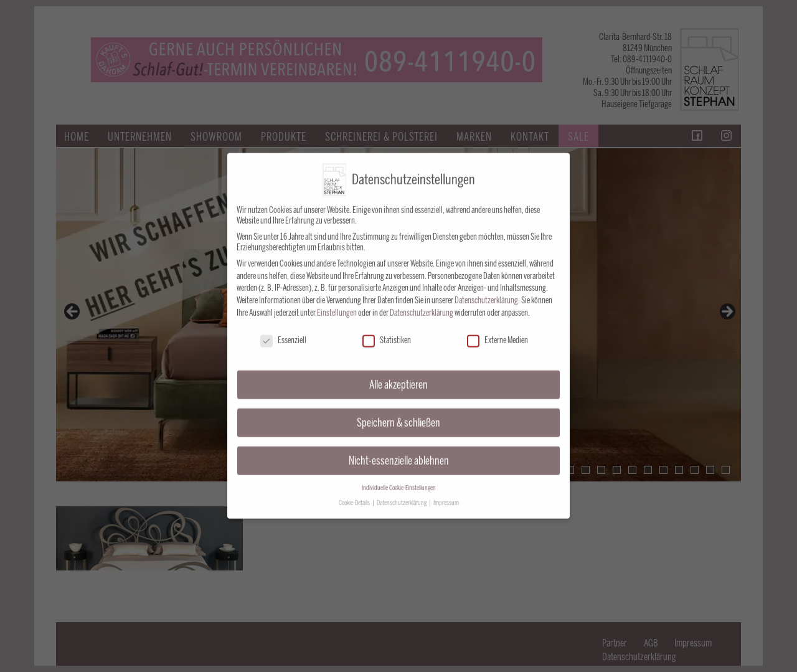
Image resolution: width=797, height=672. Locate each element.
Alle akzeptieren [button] (398, 374)
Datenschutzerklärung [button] (402, 492)
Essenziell (283, 330)
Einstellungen (337, 302)
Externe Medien (498, 330)
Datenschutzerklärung (486, 290)
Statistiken (387, 330)
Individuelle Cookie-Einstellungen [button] (399, 477)
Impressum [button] (446, 492)
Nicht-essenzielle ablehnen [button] (399, 450)
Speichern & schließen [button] (398, 412)
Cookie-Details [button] (355, 492)
